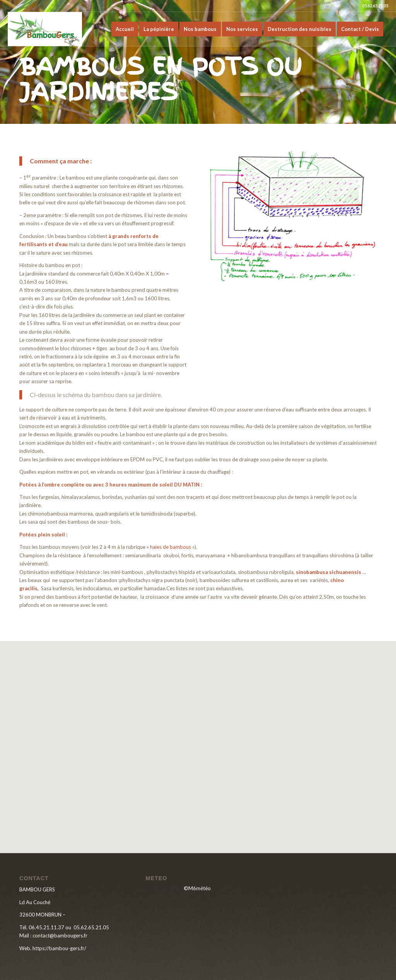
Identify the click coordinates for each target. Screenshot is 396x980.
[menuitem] (125, 29)
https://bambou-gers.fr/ (59, 948)
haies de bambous (171, 547)
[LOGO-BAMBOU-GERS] (45, 29)
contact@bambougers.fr (60, 935)
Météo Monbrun (164, 888)
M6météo (200, 888)
